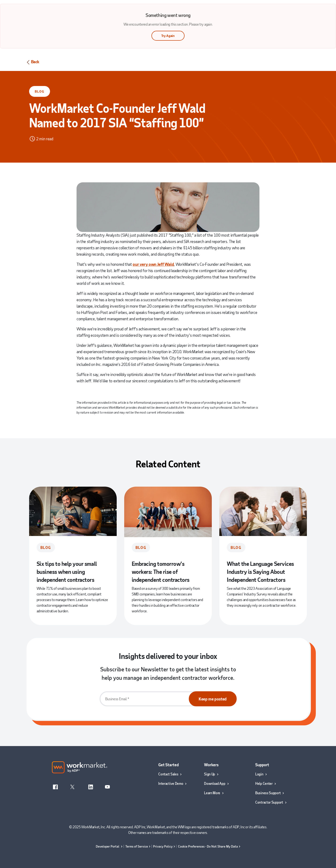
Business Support (268, 793)
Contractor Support (269, 802)
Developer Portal (108, 846)
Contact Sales (168, 774)
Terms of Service (137, 846)
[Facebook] (56, 786)
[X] (73, 786)
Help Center (264, 783)
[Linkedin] (91, 786)
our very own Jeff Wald (153, 264)
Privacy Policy (163, 846)
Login (259, 774)
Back (32, 62)
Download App (215, 783)
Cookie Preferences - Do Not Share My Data (208, 846)
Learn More (212, 793)
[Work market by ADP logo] (80, 767)
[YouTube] (107, 786)
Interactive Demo (171, 783)
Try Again (168, 36)
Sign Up (210, 774)
